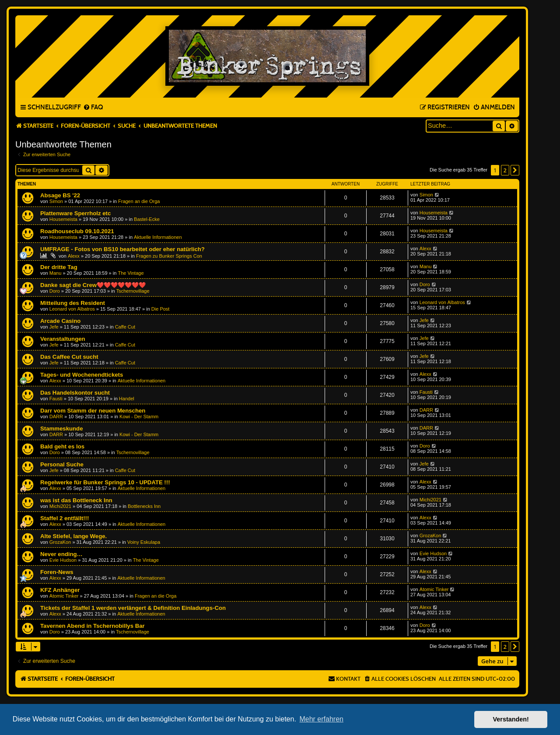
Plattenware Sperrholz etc (75, 213)
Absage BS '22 (60, 195)
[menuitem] (93, 108)
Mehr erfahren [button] (321, 719)
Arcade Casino (60, 321)
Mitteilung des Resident (73, 303)
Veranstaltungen (63, 339)
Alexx (74, 256)
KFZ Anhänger (60, 590)
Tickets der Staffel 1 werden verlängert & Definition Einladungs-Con (133, 608)
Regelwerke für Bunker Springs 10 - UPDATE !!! (105, 482)
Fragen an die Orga (139, 201)
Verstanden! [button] (511, 719)
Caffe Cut (125, 327)
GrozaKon (60, 542)
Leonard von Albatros (72, 309)
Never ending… (61, 554)
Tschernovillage (133, 291)
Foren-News (57, 572)
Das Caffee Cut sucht (69, 357)
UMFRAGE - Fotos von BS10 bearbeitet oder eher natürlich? (122, 249)
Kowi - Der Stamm (139, 416)
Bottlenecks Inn (144, 506)
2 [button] (505, 170)
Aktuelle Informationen (158, 237)
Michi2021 (60, 506)
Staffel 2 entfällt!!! (65, 518)
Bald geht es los (62, 446)
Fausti (56, 399)
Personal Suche (62, 464)
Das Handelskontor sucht (75, 393)
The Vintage (131, 273)
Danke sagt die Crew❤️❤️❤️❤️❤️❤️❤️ (93, 285)
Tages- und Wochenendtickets (82, 375)
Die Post (161, 309)
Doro (55, 291)
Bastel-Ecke (147, 219)
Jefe (54, 327)
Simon (56, 201)
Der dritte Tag (59, 267)
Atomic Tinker (64, 596)
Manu (56, 273)
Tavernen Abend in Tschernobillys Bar (93, 626)
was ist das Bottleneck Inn (76, 500)
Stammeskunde (61, 429)
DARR (56, 416)
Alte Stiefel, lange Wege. (73, 536)
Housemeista (63, 219)
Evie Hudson (63, 560)
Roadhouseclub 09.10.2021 (77, 231)
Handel (127, 399)
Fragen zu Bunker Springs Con (169, 256)
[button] (515, 170)
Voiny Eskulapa (144, 542)
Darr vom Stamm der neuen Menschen (93, 411)
